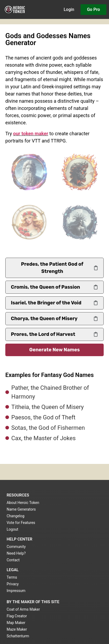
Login (69, 9)
